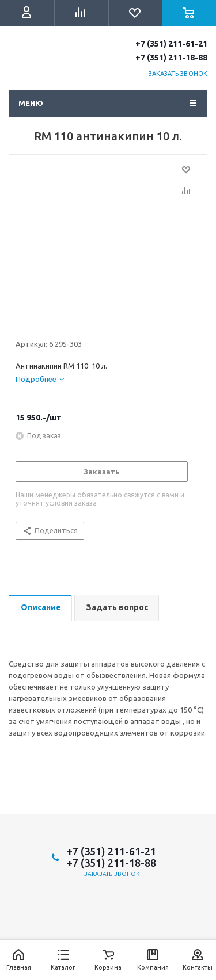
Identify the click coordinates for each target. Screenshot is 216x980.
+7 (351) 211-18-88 (171, 58)
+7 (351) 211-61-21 (171, 44)
